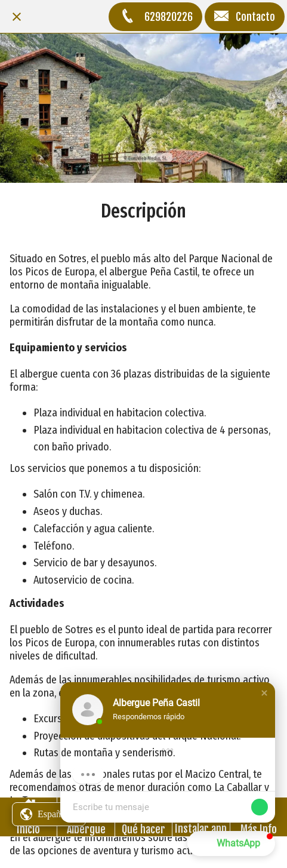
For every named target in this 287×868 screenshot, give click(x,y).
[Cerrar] (17, 17)
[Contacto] (245, 17)
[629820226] (155, 17)
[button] (264, 693)
